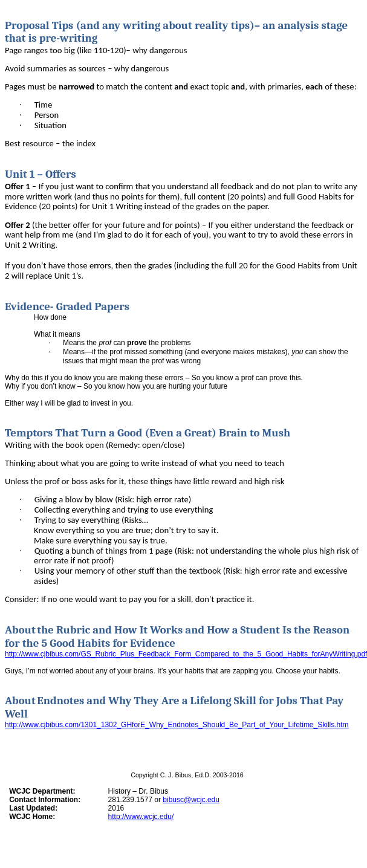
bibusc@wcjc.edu (191, 800)
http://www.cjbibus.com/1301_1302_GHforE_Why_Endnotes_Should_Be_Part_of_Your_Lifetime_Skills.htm (177, 725)
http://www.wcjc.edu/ (141, 817)
